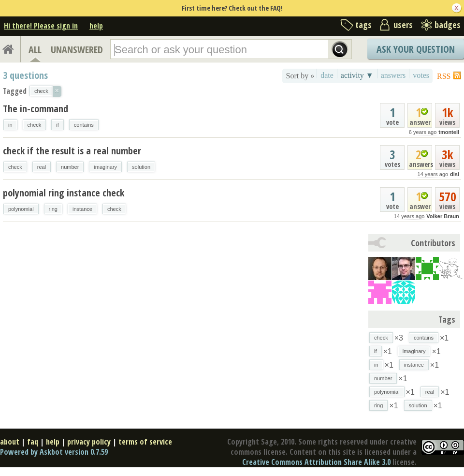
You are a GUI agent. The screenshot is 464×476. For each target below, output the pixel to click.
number (70, 167)
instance (82, 209)
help (96, 26)
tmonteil (449, 132)
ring (53, 209)
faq (33, 442)
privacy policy (89, 442)
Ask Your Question (416, 49)
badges (448, 25)
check (35, 125)
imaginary (105, 167)
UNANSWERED (77, 50)
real (42, 167)
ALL (35, 50)
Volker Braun (443, 216)
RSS (444, 76)
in (10, 125)
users (403, 25)
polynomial (21, 209)
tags (363, 25)
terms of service (145, 442)
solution (141, 167)
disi (455, 174)
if (58, 125)
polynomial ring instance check (64, 193)
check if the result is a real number (72, 151)
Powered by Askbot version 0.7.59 (54, 452)
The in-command (36, 109)
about (10, 442)
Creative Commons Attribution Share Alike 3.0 (316, 462)
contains (84, 125)
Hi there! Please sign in (41, 26)
